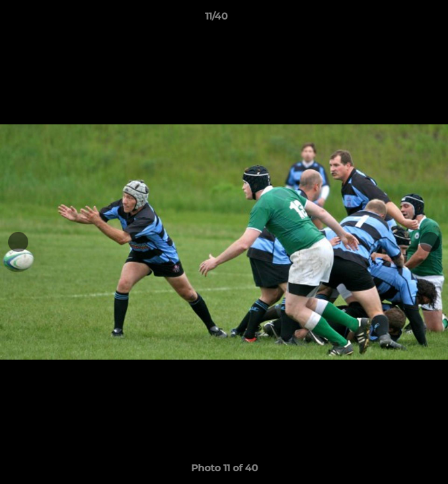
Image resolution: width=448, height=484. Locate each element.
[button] (400, 19)
